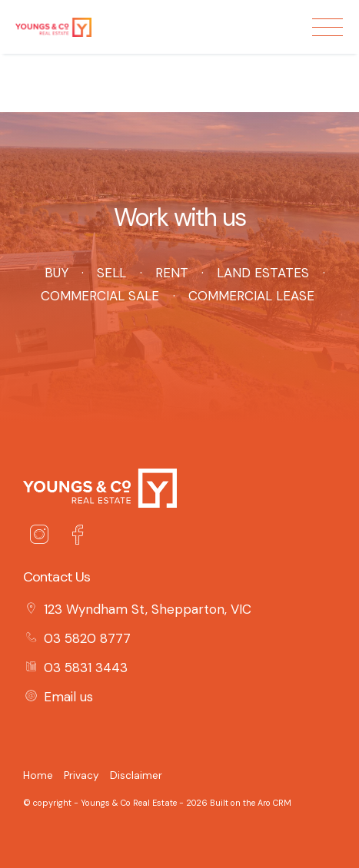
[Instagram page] (42, 537)
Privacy (81, 775)
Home (38, 775)
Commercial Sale (100, 296)
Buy (56, 273)
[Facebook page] (77, 537)
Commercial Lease (251, 296)
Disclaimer (136, 775)
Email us (68, 697)
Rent (171, 273)
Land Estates (263, 273)
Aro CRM (274, 803)
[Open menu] (327, 27)
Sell (111, 273)
